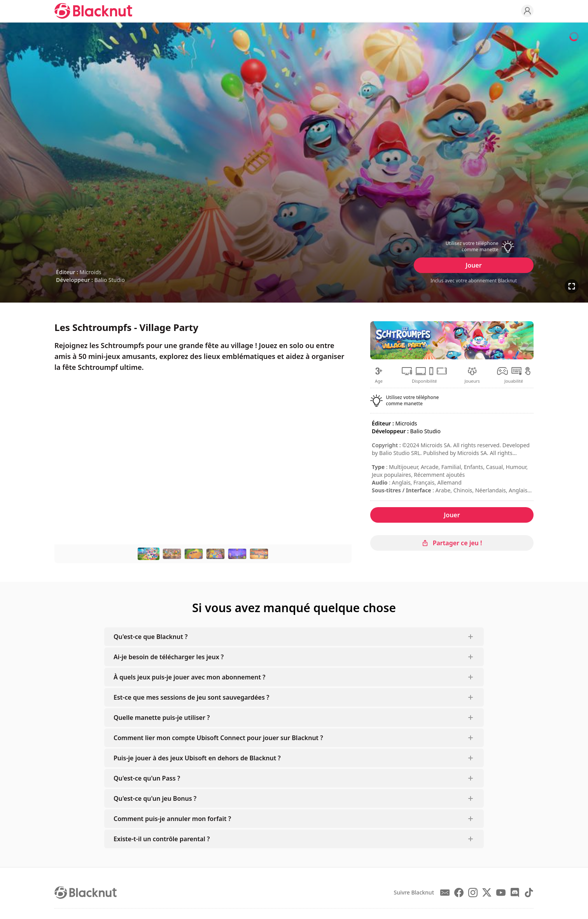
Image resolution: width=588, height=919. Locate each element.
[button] (474, 247)
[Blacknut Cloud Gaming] (93, 11)
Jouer (473, 265)
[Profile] (527, 11)
